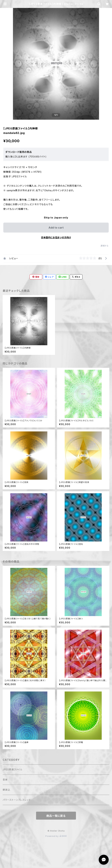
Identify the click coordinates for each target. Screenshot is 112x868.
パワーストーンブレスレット (17, 800)
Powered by (56, 836)
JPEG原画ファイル (13, 769)
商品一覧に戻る (56, 816)
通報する (105, 246)
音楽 (5, 780)
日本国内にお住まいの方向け (56, 237)
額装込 (6, 790)
